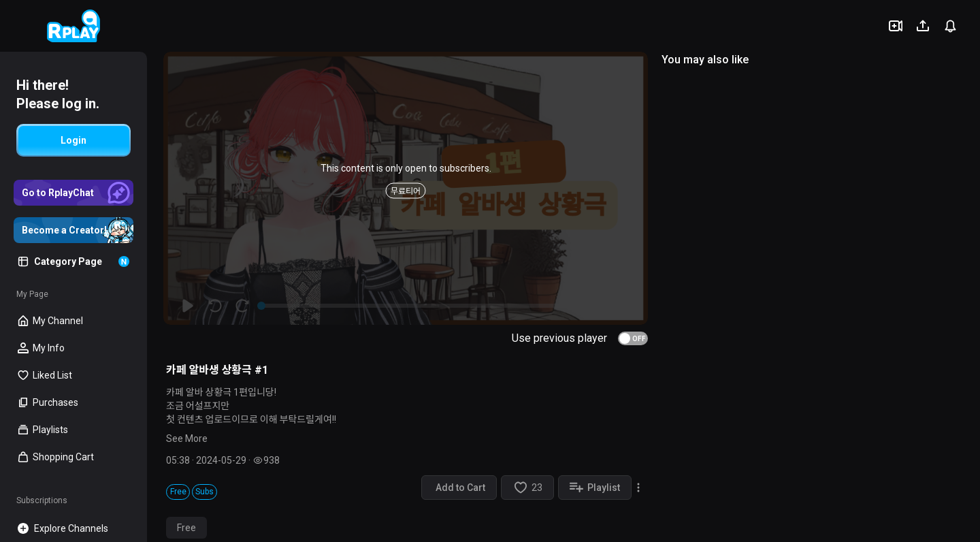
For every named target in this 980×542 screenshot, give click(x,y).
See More (187, 439)
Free (186, 528)
